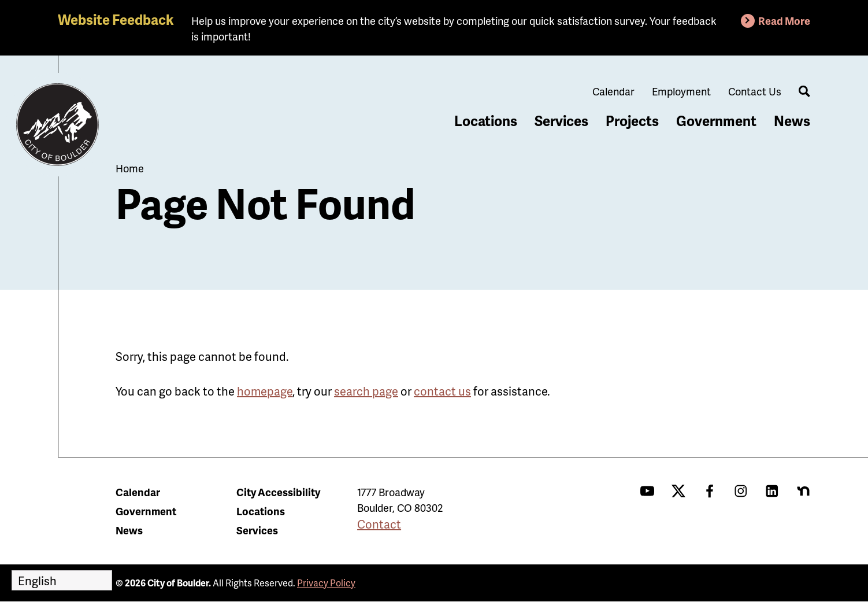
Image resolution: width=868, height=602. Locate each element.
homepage (265, 391)
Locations (486, 121)
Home (130, 168)
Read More (784, 21)
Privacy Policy (326, 583)
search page (366, 391)
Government (716, 121)
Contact (379, 524)
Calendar (613, 91)
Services (561, 121)
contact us (442, 391)
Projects (632, 121)
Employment (681, 91)
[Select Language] (62, 580)
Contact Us (755, 91)
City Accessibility (278, 492)
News (792, 121)
